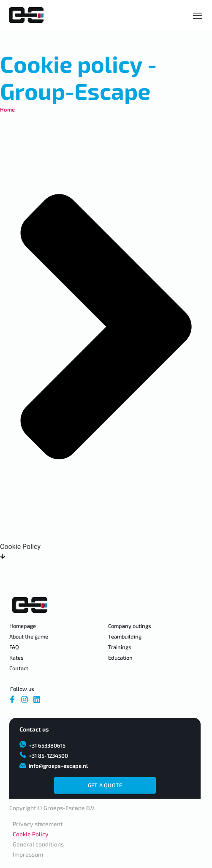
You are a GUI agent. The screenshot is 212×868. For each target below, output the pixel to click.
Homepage (23, 626)
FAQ (14, 647)
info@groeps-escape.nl (58, 766)
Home (7, 109)
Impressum (28, 854)
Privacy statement (38, 824)
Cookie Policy (31, 834)
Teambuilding (125, 636)
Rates (16, 658)
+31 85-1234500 (48, 756)
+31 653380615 (47, 745)
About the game (29, 636)
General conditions (38, 844)
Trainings (120, 647)
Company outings (130, 626)
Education (120, 658)
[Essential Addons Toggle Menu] (198, 16)
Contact (19, 668)
